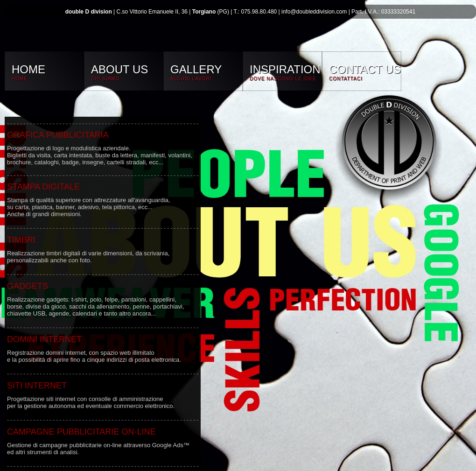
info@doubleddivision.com (314, 12)
